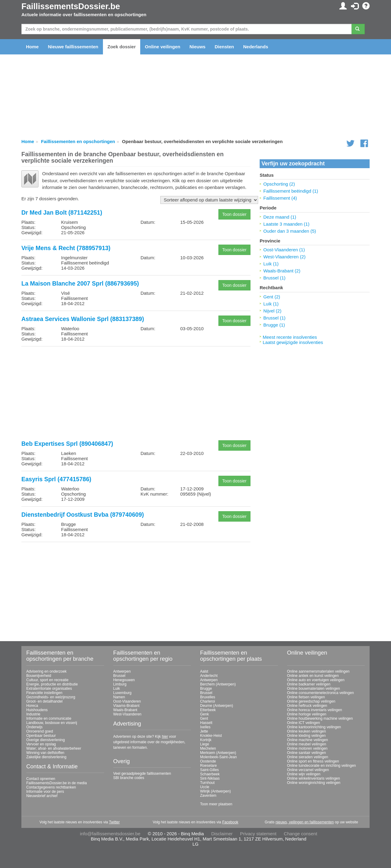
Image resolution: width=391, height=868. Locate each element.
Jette (204, 731)
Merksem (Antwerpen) (218, 753)
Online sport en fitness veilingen (313, 761)
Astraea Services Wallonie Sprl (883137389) (83, 319)
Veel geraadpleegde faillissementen (142, 774)
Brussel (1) (274, 278)
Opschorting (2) (279, 184)
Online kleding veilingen (307, 736)
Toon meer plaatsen (216, 804)
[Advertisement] (136, 394)
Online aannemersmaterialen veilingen (318, 671)
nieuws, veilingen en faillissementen (305, 822)
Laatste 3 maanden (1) (286, 224)
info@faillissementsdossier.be (110, 834)
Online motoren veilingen (307, 748)
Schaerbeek (210, 774)
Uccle (205, 787)
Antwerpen (122, 671)
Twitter (114, 822)
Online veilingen (163, 47)
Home (32, 47)
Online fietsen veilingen (306, 697)
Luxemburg (122, 693)
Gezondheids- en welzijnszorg (51, 697)
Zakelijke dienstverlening (46, 757)
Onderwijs (34, 727)
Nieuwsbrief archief (42, 796)
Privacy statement (258, 834)
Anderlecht (209, 676)
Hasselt (206, 723)
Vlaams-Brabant (126, 706)
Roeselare (208, 766)
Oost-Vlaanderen (127, 701)
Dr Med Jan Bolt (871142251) (62, 212)
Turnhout (207, 783)
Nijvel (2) (272, 311)
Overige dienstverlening (46, 740)
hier (165, 737)
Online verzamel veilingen (308, 770)
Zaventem (208, 796)
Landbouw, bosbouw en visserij (52, 723)
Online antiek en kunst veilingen (313, 676)
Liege (205, 744)
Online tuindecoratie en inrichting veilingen (322, 766)
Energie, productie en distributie (52, 684)
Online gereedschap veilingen (311, 701)
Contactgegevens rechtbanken (51, 787)
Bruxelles (208, 697)
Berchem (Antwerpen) (218, 684)
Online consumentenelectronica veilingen (321, 693)
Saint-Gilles (209, 770)
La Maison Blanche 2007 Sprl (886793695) (80, 283)
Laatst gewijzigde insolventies (293, 342)
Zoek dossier (122, 47)
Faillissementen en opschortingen (78, 141)
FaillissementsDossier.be (71, 6)
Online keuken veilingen (307, 731)
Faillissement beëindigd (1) (291, 191)
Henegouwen (124, 680)
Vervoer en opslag (41, 744)
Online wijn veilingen (304, 774)
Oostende (208, 761)
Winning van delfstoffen (45, 753)
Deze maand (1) (280, 217)
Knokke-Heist (211, 736)
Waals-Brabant (125, 710)
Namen (119, 697)
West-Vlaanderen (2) (284, 257)
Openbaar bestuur (41, 736)
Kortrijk (206, 740)
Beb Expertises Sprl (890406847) (67, 444)
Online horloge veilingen (307, 714)
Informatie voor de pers (45, 792)
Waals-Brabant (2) (282, 271)
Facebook (230, 822)
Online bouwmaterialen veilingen (314, 689)
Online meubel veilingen (307, 744)
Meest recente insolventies (290, 337)
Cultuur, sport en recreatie (47, 680)
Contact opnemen (41, 779)
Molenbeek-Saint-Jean (218, 757)
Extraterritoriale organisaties (49, 689)
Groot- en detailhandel (44, 701)
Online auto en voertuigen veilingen (316, 680)
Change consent (300, 834)
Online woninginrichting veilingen (314, 783)
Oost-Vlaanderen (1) (284, 250)
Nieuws (197, 47)
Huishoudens (37, 710)
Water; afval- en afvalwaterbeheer (54, 748)
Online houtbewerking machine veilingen (320, 718)
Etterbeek (208, 710)
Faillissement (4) (280, 198)
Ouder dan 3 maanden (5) (290, 231)
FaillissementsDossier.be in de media (57, 783)
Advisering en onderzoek (46, 671)
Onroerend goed (40, 731)
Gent (204, 718)
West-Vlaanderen (128, 714)
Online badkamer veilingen (309, 684)
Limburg (120, 684)
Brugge (206, 689)
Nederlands (256, 47)
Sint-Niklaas (210, 778)
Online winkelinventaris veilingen (314, 778)
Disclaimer (222, 834)
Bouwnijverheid (39, 676)
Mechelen (208, 748)
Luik (117, 689)
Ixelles (205, 727)
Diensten (224, 47)
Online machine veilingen (308, 740)
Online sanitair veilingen (307, 753)
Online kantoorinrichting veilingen (314, 727)
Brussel (119, 676)
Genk (205, 714)
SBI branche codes (129, 778)
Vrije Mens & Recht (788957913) (66, 248)
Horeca (32, 706)
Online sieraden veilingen (308, 757)
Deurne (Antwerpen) (217, 706)
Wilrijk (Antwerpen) (216, 791)
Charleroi (208, 701)
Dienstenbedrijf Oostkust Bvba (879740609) (83, 515)
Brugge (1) (274, 325)
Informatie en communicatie (49, 718)
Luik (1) (271, 264)
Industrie (33, 714)
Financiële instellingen (44, 693)
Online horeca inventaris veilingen (315, 710)
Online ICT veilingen (304, 723)
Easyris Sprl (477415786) (56, 479)
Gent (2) (272, 297)
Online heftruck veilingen (307, 706)
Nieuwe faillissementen (73, 47)
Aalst (204, 671)
